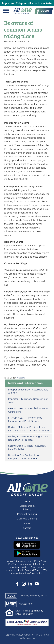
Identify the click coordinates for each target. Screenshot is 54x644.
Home (27, 501)
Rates (27, 523)
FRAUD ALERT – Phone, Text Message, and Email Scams (25, 419)
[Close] (50, 3)
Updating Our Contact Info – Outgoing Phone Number (24, 457)
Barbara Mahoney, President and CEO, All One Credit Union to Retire (28, 429)
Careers (27, 528)
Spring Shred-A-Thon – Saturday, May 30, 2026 (27, 447)
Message (21, 378)
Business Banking (27, 519)
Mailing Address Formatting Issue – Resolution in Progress (28, 438)
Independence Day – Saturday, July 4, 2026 (28, 391)
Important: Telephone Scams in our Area (27, 3)
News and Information (25, 383)
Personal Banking (27, 514)
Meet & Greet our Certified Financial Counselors (28, 410)
